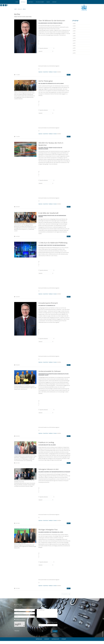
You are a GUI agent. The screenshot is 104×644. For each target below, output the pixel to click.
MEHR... (69, 75)
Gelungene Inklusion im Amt (49, 471)
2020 (75, 36)
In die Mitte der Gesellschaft (48, 213)
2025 (75, 23)
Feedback (51, 72)
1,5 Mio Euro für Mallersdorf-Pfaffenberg (53, 243)
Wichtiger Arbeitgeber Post (48, 533)
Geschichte (46, 72)
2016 (75, 46)
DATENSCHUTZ (55, 642)
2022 (75, 31)
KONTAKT (47, 642)
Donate (55, 72)
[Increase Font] (6, 5)
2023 (75, 28)
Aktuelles (23, 2)
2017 (75, 43)
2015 (75, 48)
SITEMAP (64, 642)
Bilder (48, 2)
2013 (75, 53)
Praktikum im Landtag (46, 442)
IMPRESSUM (39, 642)
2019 (75, 38)
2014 (75, 51)
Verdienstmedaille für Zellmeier (50, 371)
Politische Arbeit (40, 2)
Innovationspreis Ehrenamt (48, 303)
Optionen (40, 72)
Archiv (24, 9)
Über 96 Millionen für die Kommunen (52, 20)
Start (17, 2)
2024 (75, 26)
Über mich (31, 2)
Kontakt (54, 2)
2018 (75, 41)
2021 (75, 33)
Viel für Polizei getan (46, 81)
